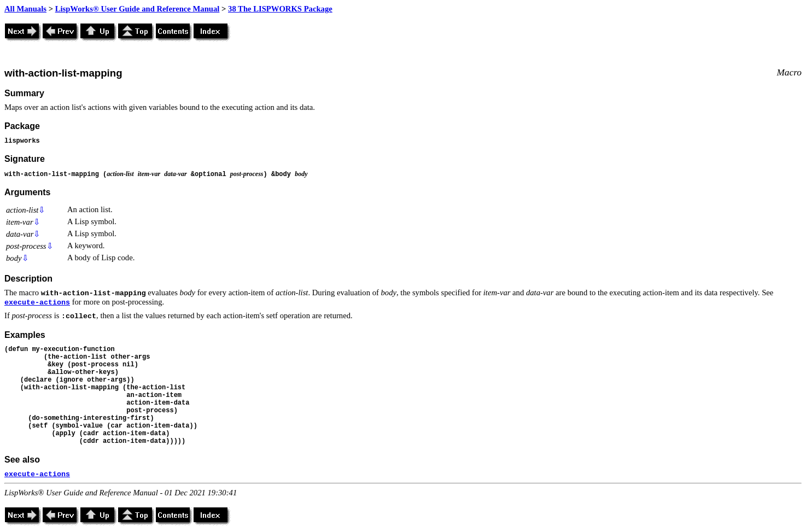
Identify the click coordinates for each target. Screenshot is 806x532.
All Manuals (25, 9)
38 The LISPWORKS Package (280, 9)
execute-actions (37, 303)
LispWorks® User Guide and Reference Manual (138, 9)
